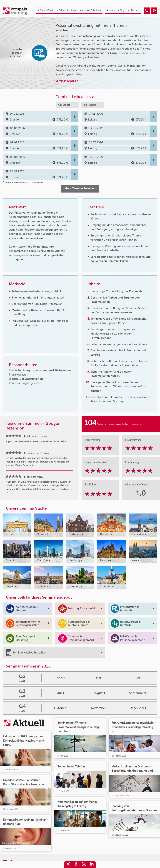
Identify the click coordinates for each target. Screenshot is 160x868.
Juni (138, 678)
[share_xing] (68, 864)
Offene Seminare (67, 10)
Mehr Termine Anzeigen (80, 188)
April (61, 678)
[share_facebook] (76, 864)
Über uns (134, 10)
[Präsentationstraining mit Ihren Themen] (147, 11)
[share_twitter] (84, 864)
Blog (121, 10)
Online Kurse (46, 10)
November (99, 708)
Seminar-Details (67, 81)
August (99, 693)
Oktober (61, 708)
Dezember (138, 708)
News (111, 10)
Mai (99, 678)
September (138, 693)
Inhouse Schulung (90, 10)
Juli (61, 693)
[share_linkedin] (92, 864)
